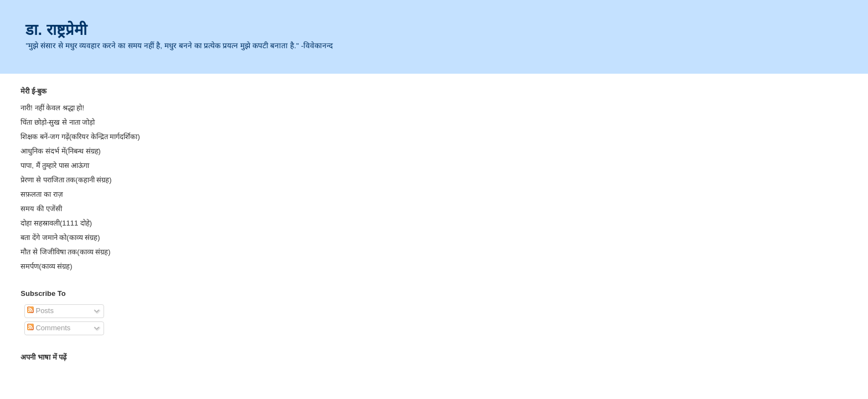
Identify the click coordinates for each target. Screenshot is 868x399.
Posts (40, 311)
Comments (49, 328)
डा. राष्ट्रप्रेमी (56, 30)
